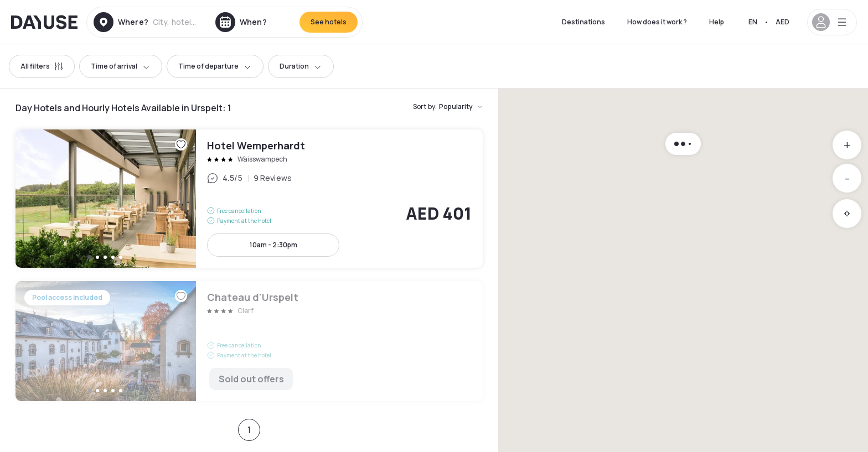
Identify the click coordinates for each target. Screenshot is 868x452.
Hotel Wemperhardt (249, 199)
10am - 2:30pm (273, 245)
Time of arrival (121, 66)
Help (717, 22)
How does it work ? (657, 22)
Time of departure (215, 66)
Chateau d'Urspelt (249, 341)
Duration (301, 66)
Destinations (583, 22)
